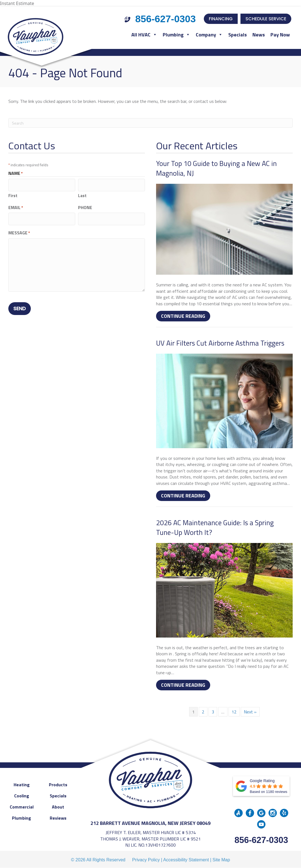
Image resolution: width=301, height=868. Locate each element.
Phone (85, 206)
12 (234, 712)
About (58, 807)
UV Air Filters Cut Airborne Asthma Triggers (220, 343)
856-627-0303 (261, 840)
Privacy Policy (146, 860)
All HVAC (144, 35)
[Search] (150, 123)
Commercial (22, 807)
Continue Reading (186, 316)
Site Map (221, 860)
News (259, 35)
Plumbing (176, 35)
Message (19, 230)
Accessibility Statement (186, 860)
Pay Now (280, 35)
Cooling (22, 796)
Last (82, 194)
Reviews (58, 818)
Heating (22, 785)
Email (16, 206)
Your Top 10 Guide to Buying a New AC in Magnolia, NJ (216, 168)
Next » (250, 712)
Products (58, 785)
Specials (238, 35)
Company (209, 35)
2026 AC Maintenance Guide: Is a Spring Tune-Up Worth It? (215, 528)
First (13, 194)
